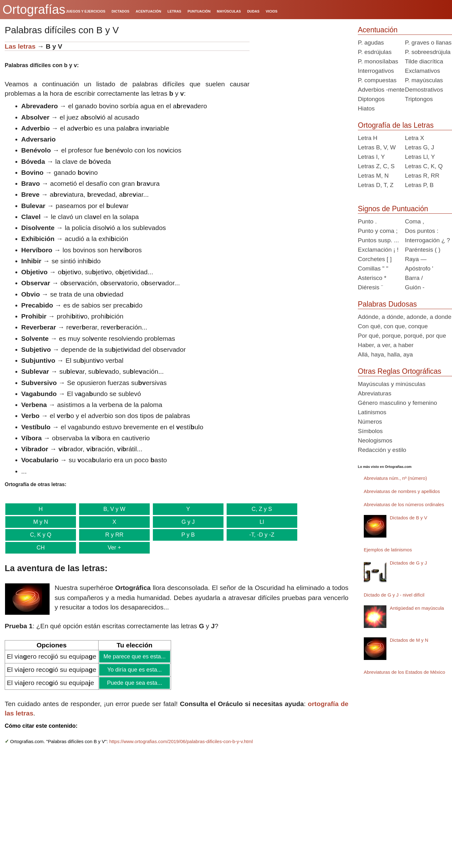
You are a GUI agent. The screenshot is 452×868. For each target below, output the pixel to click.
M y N (40, 522)
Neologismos (375, 440)
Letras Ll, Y (420, 157)
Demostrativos (424, 90)
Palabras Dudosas (387, 304)
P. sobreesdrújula (428, 52)
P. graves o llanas (428, 43)
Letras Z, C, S (376, 166)
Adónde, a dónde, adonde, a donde (405, 317)
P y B (187, 535)
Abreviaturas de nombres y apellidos (402, 491)
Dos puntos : (422, 231)
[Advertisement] (301, 81)
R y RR (113, 535)
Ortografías (34, 9)
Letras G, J (420, 147)
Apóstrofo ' (419, 268)
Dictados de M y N (409, 640)
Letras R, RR (422, 176)
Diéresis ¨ (370, 287)
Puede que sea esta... (134, 683)
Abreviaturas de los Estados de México (404, 672)
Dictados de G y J (408, 563)
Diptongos (371, 99)
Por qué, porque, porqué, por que (402, 336)
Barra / (414, 278)
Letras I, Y (371, 157)
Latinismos (372, 412)
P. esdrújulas (375, 52)
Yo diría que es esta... (135, 670)
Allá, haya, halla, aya (385, 354)
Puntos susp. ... (378, 240)
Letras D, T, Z (376, 185)
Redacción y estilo (382, 450)
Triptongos (419, 99)
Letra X (414, 138)
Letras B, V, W (377, 147)
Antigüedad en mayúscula (417, 608)
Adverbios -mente (381, 90)
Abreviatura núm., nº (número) (395, 478)
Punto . (367, 221)
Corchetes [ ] (375, 259)
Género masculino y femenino (397, 403)
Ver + (113, 548)
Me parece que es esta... (135, 656)
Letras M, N (373, 176)
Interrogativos (376, 71)
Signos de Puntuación (393, 209)
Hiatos (366, 108)
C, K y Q (40, 535)
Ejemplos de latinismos (388, 550)
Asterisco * (372, 278)
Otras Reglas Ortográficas (400, 371)
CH (40, 548)
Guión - (415, 287)
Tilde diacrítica (424, 61)
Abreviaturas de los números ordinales (404, 504)
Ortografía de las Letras (396, 125)
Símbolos (370, 431)
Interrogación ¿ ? (428, 240)
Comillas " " (373, 268)
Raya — (416, 259)
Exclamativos (422, 71)
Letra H (368, 138)
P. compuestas (377, 80)
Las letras (20, 46)
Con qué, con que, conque (393, 326)
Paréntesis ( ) (423, 250)
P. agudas (371, 43)
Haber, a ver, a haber (386, 345)
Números (370, 422)
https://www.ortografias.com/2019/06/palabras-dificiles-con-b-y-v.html (181, 741)
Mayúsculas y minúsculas (392, 384)
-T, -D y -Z (260, 535)
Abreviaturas (375, 393)
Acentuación (378, 30)
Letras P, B (419, 185)
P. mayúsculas (424, 80)
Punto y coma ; (378, 231)
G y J (186, 522)
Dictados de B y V (409, 518)
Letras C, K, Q (424, 166)
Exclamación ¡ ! (378, 250)
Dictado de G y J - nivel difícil (394, 595)
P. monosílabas (378, 61)
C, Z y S (259, 509)
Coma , (414, 221)
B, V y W (113, 509)
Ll (260, 522)
